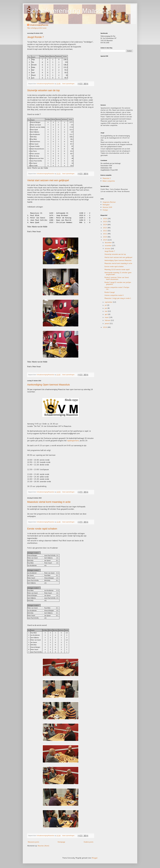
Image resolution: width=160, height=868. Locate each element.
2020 (105, 237)
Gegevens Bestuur (109, 202)
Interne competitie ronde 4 (114, 295)
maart (107, 317)
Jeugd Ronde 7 (35, 37)
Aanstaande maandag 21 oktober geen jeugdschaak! (118, 273)
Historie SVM (107, 207)
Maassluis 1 (107, 178)
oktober (108, 249)
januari (107, 323)
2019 (105, 240)
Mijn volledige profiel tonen (37, 28)
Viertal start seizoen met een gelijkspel (48, 180)
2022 (105, 231)
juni (106, 308)
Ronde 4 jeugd (109, 292)
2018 (105, 327)
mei (106, 311)
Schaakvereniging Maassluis (69, 11)
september (109, 302)
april (106, 314)
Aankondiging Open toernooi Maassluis (48, 385)
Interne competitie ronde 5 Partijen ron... (117, 288)
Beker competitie (109, 181)
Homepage (61, 842)
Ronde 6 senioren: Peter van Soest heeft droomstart (117, 278)
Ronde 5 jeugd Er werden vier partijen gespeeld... (118, 283)
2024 (105, 225)
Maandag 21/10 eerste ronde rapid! (117, 269)
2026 (105, 219)
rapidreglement (73, 441)
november (108, 246)
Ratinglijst (106, 205)
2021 (105, 234)
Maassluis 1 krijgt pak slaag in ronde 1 (118, 298)
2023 (105, 228)
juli (106, 305)
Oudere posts (88, 842)
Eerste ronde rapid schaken (42, 529)
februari (108, 320)
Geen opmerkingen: (69, 84)
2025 (105, 222)
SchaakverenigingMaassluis (39, 25)
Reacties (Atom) (43, 846)
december (108, 243)
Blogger (95, 858)
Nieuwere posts (33, 842)
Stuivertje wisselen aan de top (43, 90)
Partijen (105, 210)
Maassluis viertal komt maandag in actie (49, 502)
